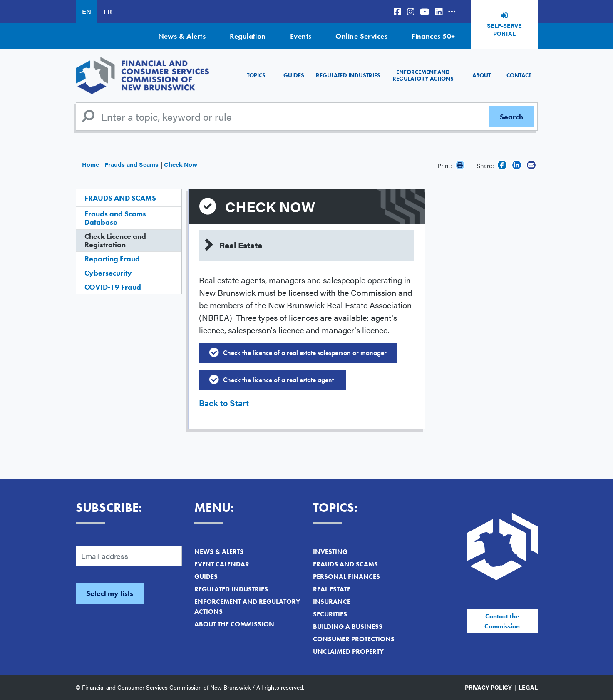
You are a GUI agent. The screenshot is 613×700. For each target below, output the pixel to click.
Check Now (181, 164)
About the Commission (234, 624)
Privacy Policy (488, 687)
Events (301, 36)
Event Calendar (222, 564)
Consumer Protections (354, 639)
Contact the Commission (502, 621)
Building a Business (348, 627)
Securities (330, 614)
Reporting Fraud (112, 259)
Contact (519, 75)
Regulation (248, 36)
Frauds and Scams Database (115, 218)
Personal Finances (346, 577)
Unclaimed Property (348, 652)
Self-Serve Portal (504, 30)
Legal (528, 687)
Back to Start (224, 403)
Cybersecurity (108, 273)
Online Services (361, 36)
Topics (256, 75)
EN (87, 11)
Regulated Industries (348, 75)
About (481, 75)
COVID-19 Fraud (113, 287)
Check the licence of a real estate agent (279, 380)
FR (108, 11)
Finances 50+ (433, 36)
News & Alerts (182, 36)
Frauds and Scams (132, 164)
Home (91, 164)
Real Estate (332, 589)
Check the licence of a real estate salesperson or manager (305, 353)
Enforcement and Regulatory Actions (423, 75)
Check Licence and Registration (115, 240)
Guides (294, 75)
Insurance (332, 602)
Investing (330, 552)
